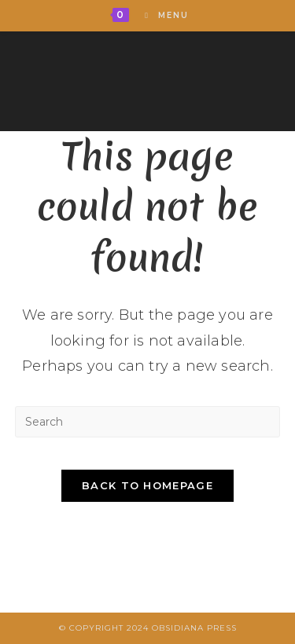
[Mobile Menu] (161, 15)
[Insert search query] (148, 422)
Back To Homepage (147, 485)
